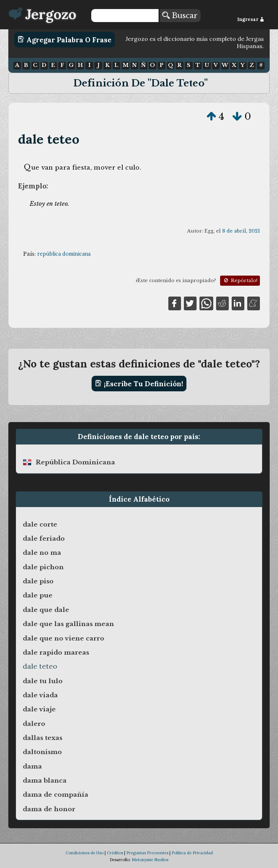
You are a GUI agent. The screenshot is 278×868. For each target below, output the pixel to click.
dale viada (40, 695)
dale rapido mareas (56, 652)
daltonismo (42, 752)
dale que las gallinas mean (68, 624)
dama (32, 766)
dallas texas (43, 738)
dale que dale (46, 610)
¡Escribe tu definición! (139, 383)
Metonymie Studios (150, 860)
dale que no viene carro (64, 638)
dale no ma (42, 553)
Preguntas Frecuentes (147, 853)
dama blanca (45, 780)
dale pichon (43, 567)
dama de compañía (56, 795)
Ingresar (251, 19)
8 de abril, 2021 (241, 231)
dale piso (38, 581)
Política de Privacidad (192, 853)
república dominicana (64, 254)
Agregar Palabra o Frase (65, 39)
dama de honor (49, 809)
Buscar (180, 16)
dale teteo (49, 139)
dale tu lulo (43, 681)
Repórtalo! (240, 280)
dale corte (40, 524)
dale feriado (44, 539)
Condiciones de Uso (85, 853)
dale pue (38, 595)
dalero (34, 724)
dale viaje (39, 709)
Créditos (115, 853)
